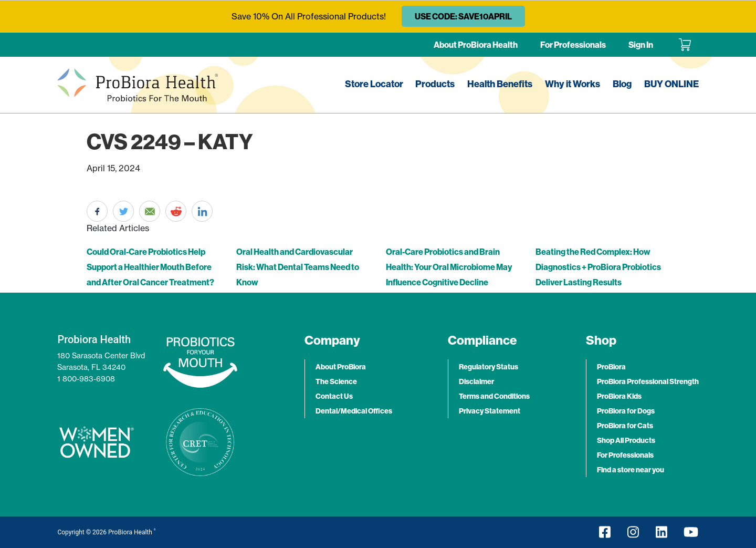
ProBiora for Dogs (626, 411)
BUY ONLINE (671, 84)
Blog (622, 84)
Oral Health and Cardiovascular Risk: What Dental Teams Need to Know (298, 267)
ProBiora (611, 367)
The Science (336, 381)
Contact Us (334, 396)
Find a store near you (631, 470)
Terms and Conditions (494, 396)
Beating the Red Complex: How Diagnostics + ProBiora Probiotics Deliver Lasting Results (598, 267)
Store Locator (374, 84)
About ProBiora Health (476, 45)
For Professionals (573, 45)
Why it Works (573, 84)
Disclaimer (476, 381)
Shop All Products (626, 440)
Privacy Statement (490, 411)
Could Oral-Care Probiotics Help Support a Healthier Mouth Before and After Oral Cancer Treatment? (150, 267)
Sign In (641, 45)
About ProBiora (341, 367)
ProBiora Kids (619, 396)
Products (435, 84)
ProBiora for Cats (625, 426)
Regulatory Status (489, 367)
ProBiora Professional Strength (648, 381)
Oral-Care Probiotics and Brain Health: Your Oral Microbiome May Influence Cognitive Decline (449, 267)
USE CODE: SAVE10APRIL (463, 16)
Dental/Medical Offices (354, 411)
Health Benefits (500, 84)
